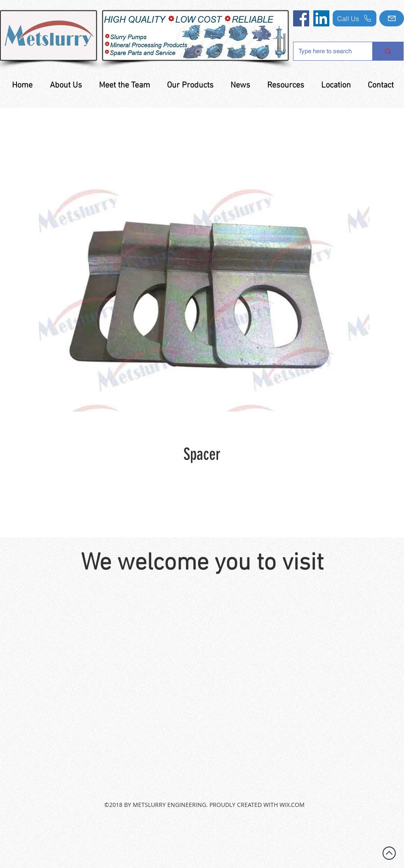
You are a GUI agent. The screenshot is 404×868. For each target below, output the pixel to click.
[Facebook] (301, 18)
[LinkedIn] (321, 18)
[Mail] (392, 18)
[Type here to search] (327, 51)
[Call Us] (355, 18)
